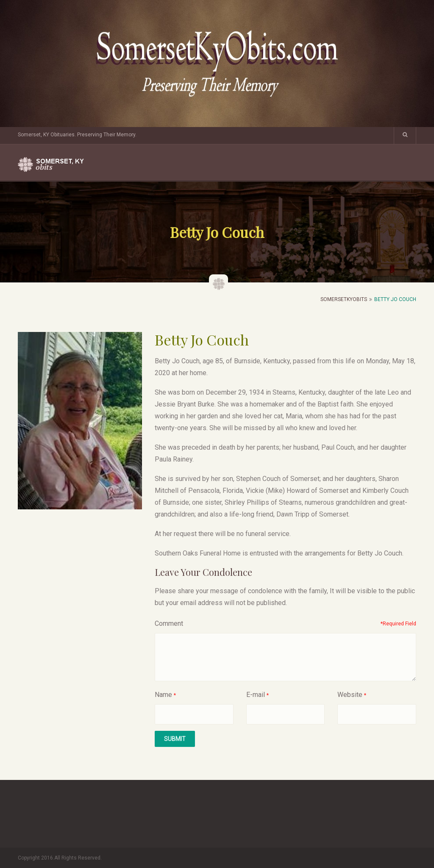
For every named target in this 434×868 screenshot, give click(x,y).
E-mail (256, 695)
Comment (169, 623)
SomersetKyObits (344, 299)
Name (163, 695)
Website (350, 695)
